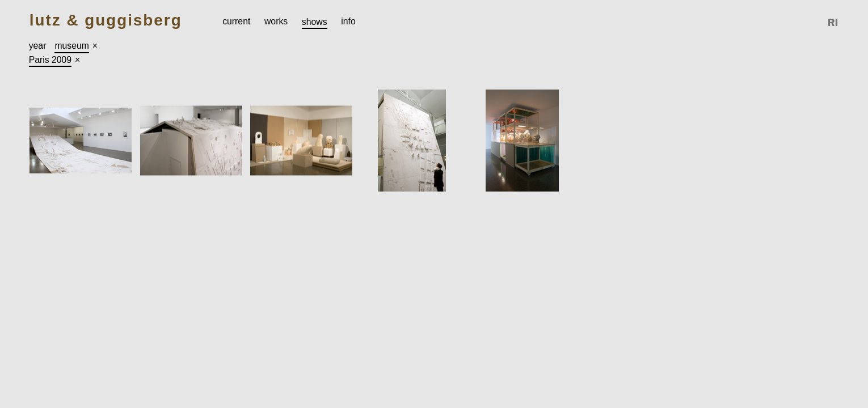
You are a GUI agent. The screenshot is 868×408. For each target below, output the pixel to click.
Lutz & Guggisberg (106, 21)
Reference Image (833, 22)
